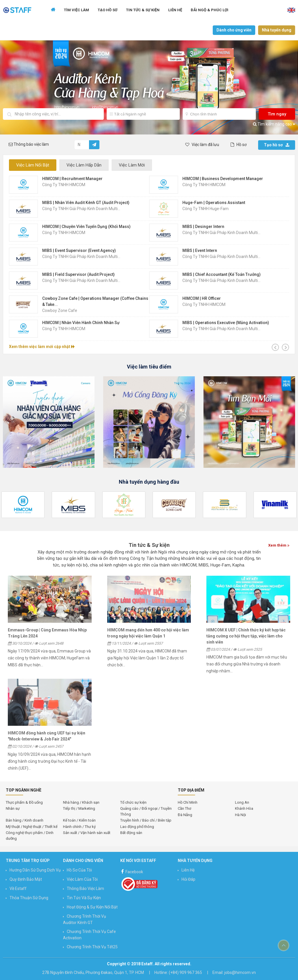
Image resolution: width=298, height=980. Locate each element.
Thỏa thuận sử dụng (29, 898)
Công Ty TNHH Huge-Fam (206, 209)
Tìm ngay (277, 114)
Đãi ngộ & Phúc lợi (210, 10)
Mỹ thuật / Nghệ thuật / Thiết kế (32, 827)
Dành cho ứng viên (234, 30)
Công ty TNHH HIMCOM (64, 185)
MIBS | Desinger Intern (203, 227)
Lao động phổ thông (137, 827)
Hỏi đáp (188, 879)
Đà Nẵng (185, 815)
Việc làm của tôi (82, 879)
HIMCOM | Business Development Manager (223, 179)
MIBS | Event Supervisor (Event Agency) (79, 250)
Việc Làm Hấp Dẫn (84, 165)
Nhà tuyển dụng (277, 30)
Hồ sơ (239, 145)
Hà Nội (240, 815)
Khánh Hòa (244, 808)
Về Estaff (18, 889)
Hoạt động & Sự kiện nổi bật (92, 907)
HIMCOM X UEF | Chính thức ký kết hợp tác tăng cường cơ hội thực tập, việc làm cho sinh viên (246, 636)
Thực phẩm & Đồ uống (24, 802)
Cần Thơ (184, 808)
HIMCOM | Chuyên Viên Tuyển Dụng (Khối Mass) (86, 227)
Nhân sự (13, 808)
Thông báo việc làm (85, 889)
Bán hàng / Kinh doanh (25, 820)
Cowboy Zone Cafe (60, 311)
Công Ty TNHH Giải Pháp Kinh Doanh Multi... (81, 209)
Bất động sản (131, 833)
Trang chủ (53, 10)
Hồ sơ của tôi (79, 870)
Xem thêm (279, 545)
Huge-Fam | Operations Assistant (214, 203)
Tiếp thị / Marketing (79, 808)
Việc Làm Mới (132, 165)
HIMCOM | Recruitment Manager (72, 179)
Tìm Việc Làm (76, 10)
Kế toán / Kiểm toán (79, 820)
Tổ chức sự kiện (133, 802)
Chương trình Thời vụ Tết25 (92, 947)
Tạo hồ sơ (277, 145)
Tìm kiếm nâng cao (274, 124)
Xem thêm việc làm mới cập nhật (42, 347)
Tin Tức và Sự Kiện (84, 898)
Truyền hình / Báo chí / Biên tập (146, 820)
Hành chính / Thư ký (79, 827)
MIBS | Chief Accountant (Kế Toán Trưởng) (222, 274)
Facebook (132, 871)
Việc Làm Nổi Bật (33, 165)
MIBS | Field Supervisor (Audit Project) (78, 274)
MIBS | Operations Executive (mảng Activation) (226, 323)
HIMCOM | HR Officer (202, 298)
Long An (242, 802)
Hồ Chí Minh (188, 802)
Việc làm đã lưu (202, 145)
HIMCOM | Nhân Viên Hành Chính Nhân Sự (81, 323)
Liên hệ (175, 10)
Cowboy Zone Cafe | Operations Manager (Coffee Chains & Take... (95, 301)
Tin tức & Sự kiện (143, 10)
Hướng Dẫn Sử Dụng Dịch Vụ (35, 870)
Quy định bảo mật (26, 879)
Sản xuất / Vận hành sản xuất (87, 833)
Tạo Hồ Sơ (108, 10)
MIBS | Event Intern (200, 250)
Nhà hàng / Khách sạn (81, 802)
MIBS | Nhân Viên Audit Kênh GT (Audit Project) (86, 203)
